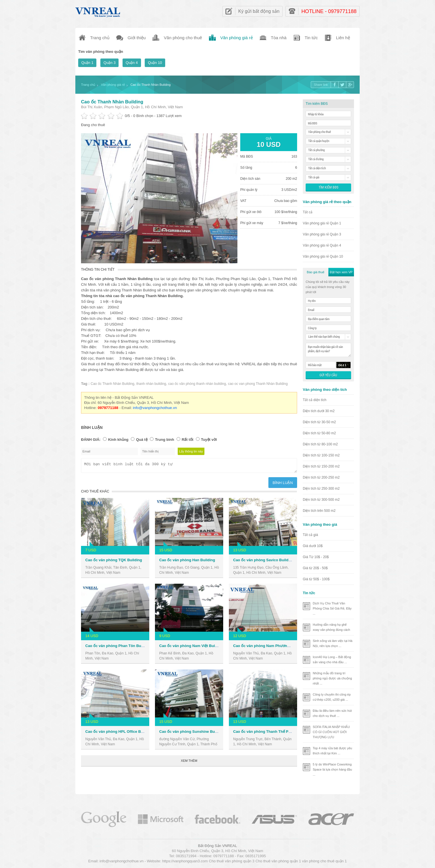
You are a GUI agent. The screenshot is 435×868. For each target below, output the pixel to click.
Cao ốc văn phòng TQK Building (114, 562)
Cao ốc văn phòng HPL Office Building (119, 733)
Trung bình (164, 440)
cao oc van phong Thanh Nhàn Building (258, 384)
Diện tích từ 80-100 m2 (320, 444)
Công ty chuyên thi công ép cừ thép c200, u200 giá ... (332, 697)
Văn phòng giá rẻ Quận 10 (323, 256)
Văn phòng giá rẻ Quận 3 (322, 234)
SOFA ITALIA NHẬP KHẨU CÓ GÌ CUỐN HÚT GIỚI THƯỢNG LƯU (331, 732)
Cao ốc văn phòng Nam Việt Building (191, 647)
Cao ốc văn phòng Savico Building (264, 562)
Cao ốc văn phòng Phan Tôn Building (118, 647)
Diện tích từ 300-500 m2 (321, 500)
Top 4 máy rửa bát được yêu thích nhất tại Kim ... (332, 751)
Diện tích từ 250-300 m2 (321, 489)
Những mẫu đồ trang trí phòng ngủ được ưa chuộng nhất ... (332, 678)
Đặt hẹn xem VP (341, 272)
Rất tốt (188, 440)
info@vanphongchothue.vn (155, 408)
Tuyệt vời (209, 440)
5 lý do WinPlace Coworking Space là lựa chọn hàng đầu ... (332, 769)
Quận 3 (109, 63)
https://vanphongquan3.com (185, 861)
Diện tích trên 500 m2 (319, 511)
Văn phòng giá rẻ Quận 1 (322, 223)
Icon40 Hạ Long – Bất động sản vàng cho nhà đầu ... (332, 660)
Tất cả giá (310, 535)
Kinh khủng (118, 440)
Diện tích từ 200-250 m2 (321, 477)
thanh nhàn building (151, 384)
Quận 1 (87, 63)
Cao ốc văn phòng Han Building (187, 562)
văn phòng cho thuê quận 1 (324, 861)
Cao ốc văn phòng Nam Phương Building (269, 647)
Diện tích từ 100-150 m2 (321, 455)
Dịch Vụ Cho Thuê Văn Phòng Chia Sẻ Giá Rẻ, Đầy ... (332, 608)
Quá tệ (142, 440)
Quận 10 (155, 63)
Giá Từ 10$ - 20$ (316, 557)
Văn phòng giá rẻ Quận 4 (322, 245)
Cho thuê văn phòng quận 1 (278, 861)
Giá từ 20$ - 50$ (315, 568)
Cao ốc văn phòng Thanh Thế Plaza (264, 733)
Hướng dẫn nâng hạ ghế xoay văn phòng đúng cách (332, 627)
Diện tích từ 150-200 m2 (321, 466)
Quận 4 (132, 63)
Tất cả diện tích (315, 400)
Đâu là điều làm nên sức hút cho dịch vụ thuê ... (332, 713)
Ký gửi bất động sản (259, 11)
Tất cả (308, 212)
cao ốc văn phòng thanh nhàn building (197, 384)
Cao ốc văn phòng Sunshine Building (192, 733)
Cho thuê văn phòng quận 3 (232, 861)
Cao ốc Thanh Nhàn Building (112, 102)
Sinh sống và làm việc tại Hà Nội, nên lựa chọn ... (333, 643)
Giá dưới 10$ (313, 546)
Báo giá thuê (316, 272)
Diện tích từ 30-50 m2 (319, 422)
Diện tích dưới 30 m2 (319, 411)
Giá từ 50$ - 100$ (316, 579)
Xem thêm (189, 762)
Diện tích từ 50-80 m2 (319, 433)
